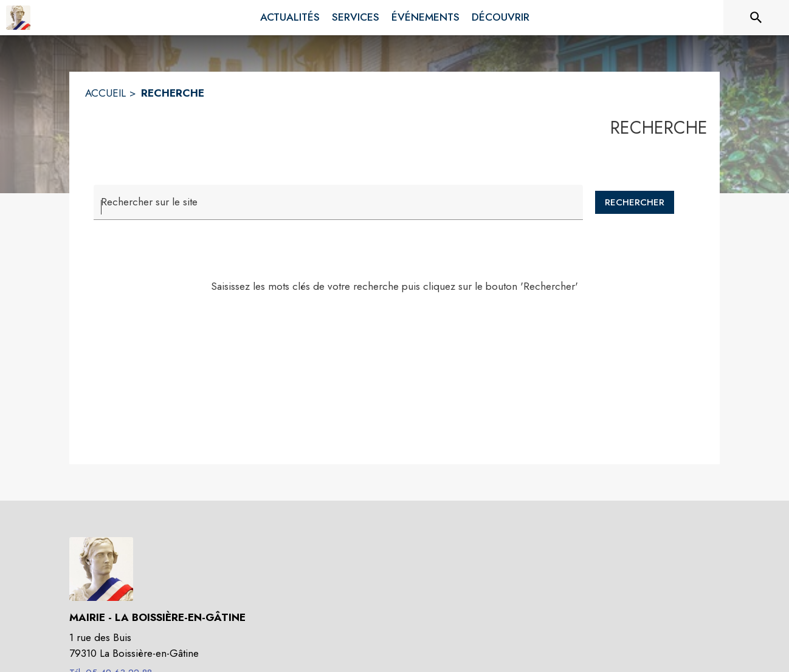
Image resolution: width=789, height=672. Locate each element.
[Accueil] (18, 18)
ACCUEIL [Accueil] (105, 93)
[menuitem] (290, 18)
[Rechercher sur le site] (756, 18)
